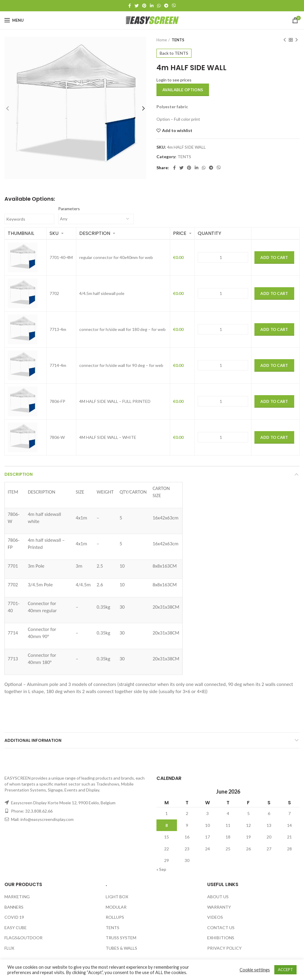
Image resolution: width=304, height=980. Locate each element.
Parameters (69, 209)
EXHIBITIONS (221, 938)
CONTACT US (221, 928)
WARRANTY (219, 907)
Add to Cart (274, 257)
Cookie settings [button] (255, 970)
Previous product (285, 40)
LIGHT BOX (117, 897)
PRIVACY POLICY (224, 948)
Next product (297, 40)
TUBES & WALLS (121, 948)
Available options (183, 90)
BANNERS (14, 907)
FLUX (9, 948)
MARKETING (17, 897)
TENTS (178, 40)
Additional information (33, 740)
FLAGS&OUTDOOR (23, 938)
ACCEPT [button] (285, 970)
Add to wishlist (177, 131)
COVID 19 (14, 917)
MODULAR (116, 907)
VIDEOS (215, 917)
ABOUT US (218, 897)
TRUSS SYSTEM (121, 938)
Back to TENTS (174, 53)
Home (162, 40)
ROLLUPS (115, 917)
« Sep (161, 869)
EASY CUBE (16, 928)
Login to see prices (174, 80)
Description (19, 474)
